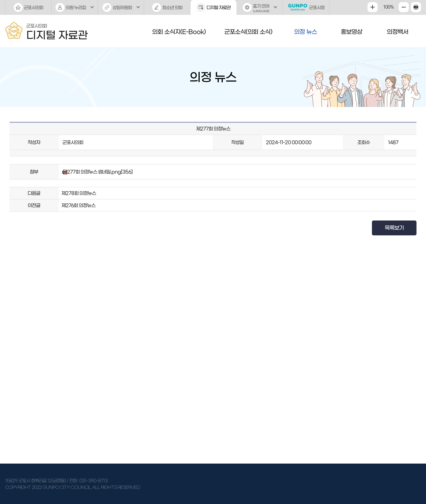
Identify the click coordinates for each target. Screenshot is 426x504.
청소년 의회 (172, 8)
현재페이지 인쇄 (416, 7)
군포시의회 (33, 8)
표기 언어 (260, 9)
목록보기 (394, 228)
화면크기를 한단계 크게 (373, 7)
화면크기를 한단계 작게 (404, 7)
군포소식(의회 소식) (248, 32)
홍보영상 (351, 32)
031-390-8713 (93, 481)
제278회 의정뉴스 (79, 193)
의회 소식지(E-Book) (179, 32)
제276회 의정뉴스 (78, 205)
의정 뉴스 (306, 32)
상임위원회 (122, 8)
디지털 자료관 (218, 8)
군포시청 (317, 8)
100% (388, 7)
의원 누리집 (76, 8)
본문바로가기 (0, 0)
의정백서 (397, 32)
